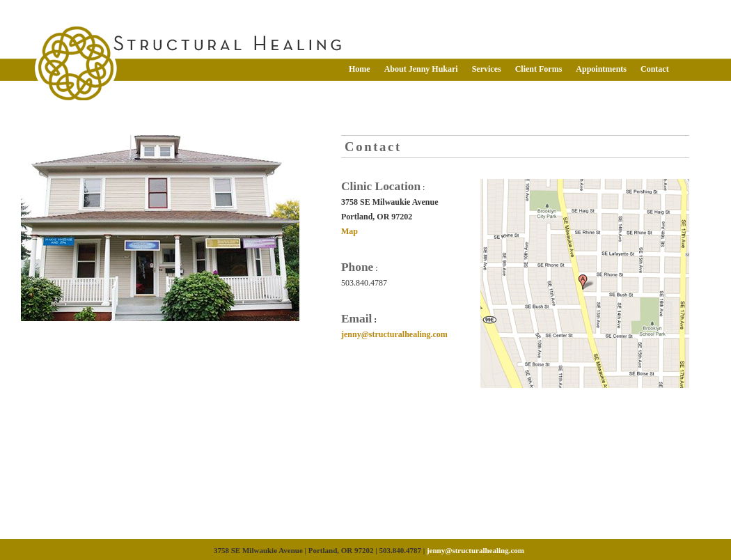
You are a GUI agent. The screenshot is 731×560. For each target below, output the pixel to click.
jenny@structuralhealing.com (394, 334)
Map (349, 231)
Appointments (601, 69)
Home (360, 69)
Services (487, 69)
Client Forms (539, 69)
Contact (655, 69)
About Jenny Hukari (421, 69)
